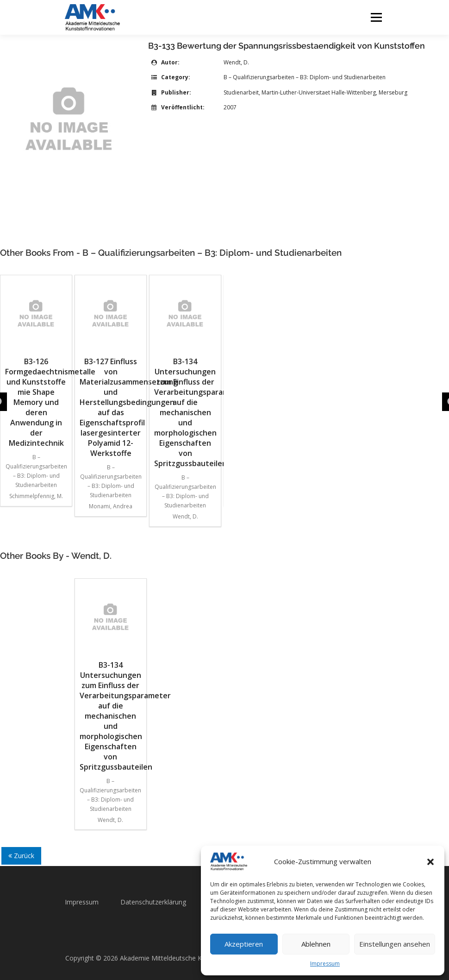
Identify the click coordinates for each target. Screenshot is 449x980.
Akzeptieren (244, 944)
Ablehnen (316, 944)
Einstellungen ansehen (395, 944)
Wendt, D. (236, 62)
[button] (430, 862)
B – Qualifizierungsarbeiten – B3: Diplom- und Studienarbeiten (305, 77)
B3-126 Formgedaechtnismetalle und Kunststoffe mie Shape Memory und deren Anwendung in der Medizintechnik (36, 364)
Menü (376, 17)
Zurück (21, 856)
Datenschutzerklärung (153, 902)
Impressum (325, 964)
